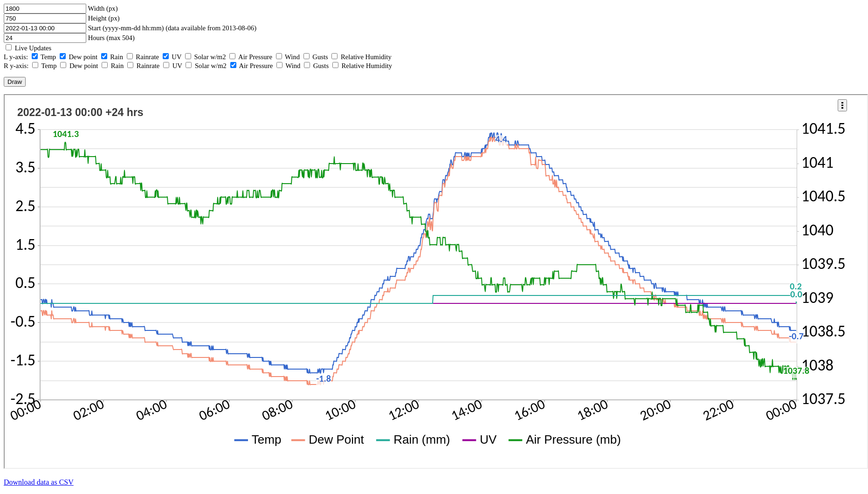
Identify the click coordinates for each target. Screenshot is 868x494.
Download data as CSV (39, 482)
